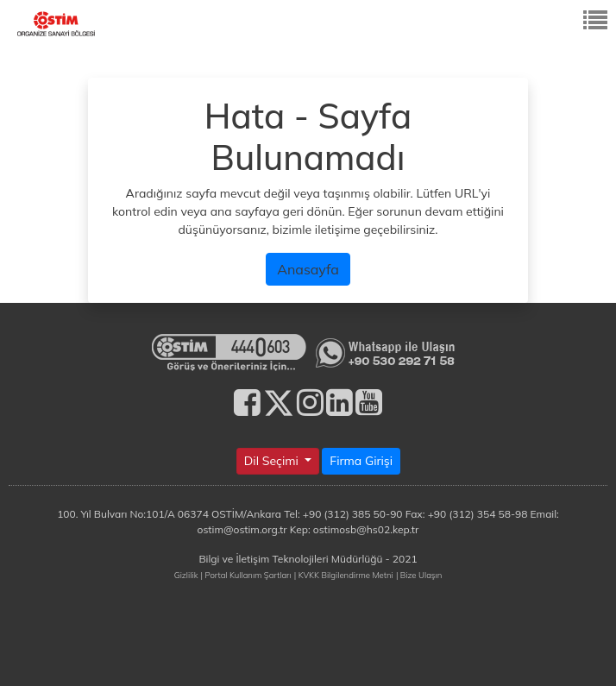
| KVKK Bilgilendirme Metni (344, 575)
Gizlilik (186, 575)
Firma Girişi (361, 461)
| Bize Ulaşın (419, 575)
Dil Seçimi (273, 461)
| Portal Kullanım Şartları (246, 575)
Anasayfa (308, 269)
